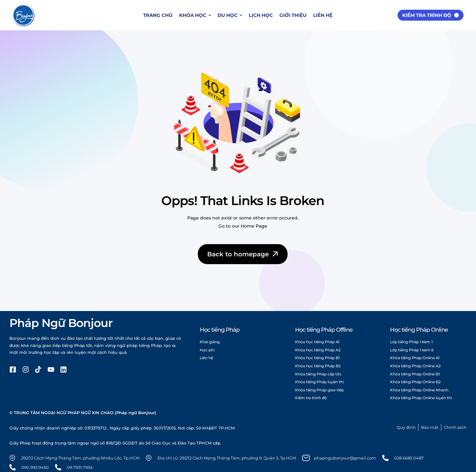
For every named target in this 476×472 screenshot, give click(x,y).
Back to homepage (243, 254)
